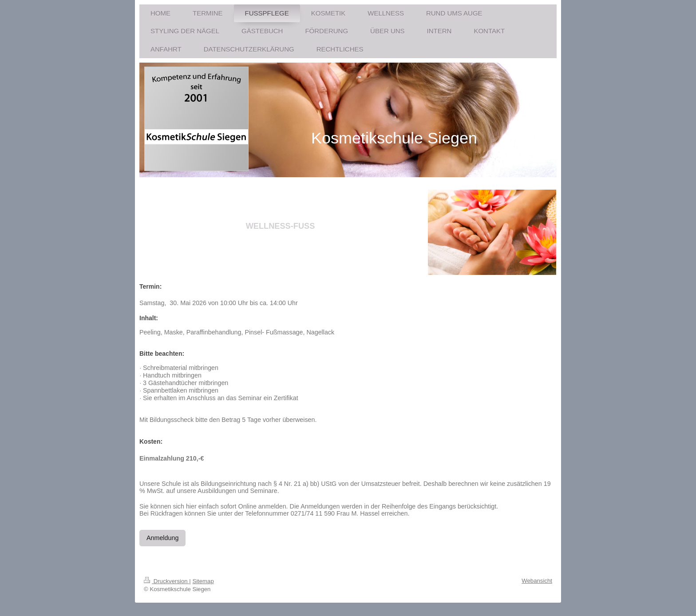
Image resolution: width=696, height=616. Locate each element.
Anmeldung (162, 538)
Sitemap (203, 581)
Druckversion (166, 581)
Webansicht (537, 581)
